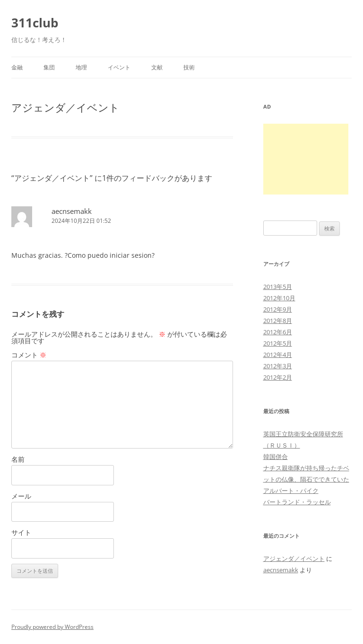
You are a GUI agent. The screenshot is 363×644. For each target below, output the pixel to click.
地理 (81, 67)
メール (21, 496)
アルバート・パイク (291, 491)
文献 (157, 67)
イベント (119, 67)
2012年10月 (279, 298)
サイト (21, 532)
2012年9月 (278, 309)
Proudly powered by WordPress (52, 627)
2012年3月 (278, 366)
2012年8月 (278, 321)
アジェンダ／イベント (294, 559)
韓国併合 (276, 457)
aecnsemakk (72, 211)
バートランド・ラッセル (297, 502)
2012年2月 (278, 377)
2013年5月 (278, 287)
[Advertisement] (306, 159)
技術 (189, 67)
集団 (49, 67)
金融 (17, 67)
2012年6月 (278, 332)
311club (35, 23)
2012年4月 (278, 355)
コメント (29, 355)
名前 (18, 459)
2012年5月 (278, 343)
